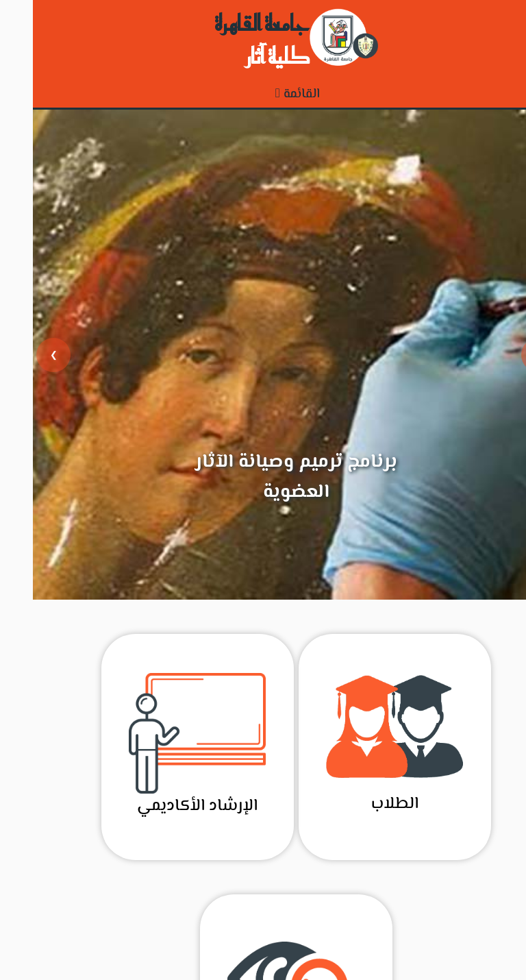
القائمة (265, 94)
